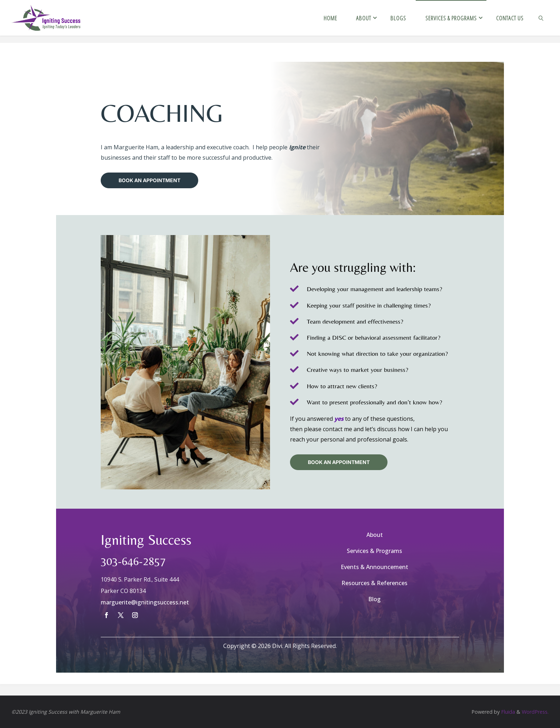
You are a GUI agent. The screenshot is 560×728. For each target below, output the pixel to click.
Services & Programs (374, 551)
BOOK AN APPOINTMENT (339, 462)
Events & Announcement (374, 567)
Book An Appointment (149, 180)
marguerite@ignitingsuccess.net (145, 602)
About (375, 535)
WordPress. (535, 712)
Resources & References (374, 583)
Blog (374, 599)
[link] (541, 18)
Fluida (507, 712)
